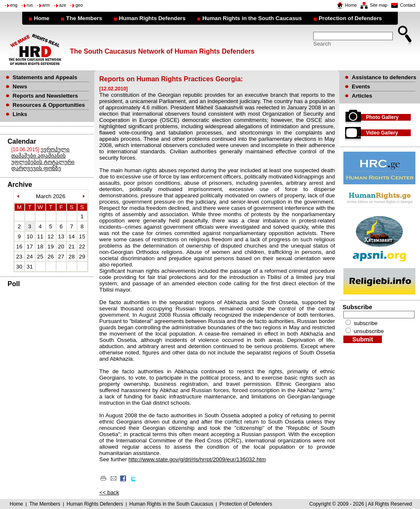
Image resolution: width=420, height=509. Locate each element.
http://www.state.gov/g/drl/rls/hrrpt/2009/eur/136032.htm (197, 459)
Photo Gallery (382, 117)
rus (30, 5)
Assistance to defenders (384, 77)
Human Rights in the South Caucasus (252, 18)
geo (79, 5)
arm (46, 5)
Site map (379, 5)
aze (63, 5)
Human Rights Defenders (152, 18)
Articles (362, 96)
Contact (408, 5)
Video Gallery (382, 133)
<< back (109, 492)
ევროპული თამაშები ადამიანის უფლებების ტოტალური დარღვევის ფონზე (43, 159)
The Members (84, 18)
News (20, 87)
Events (361, 87)
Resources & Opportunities (49, 105)
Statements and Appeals (45, 77)
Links (20, 114)
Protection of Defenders (350, 18)
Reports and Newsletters (45, 96)
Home (351, 5)
